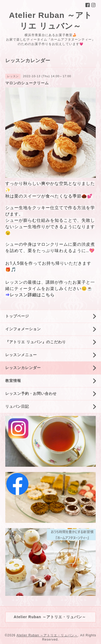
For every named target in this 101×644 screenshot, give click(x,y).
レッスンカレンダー (23, 368)
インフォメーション (23, 329)
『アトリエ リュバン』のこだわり (36, 342)
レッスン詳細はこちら (32, 295)
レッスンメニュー (21, 355)
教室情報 (13, 381)
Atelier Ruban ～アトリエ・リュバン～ (47, 635)
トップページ (17, 316)
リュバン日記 (17, 406)
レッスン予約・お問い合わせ (31, 394)
